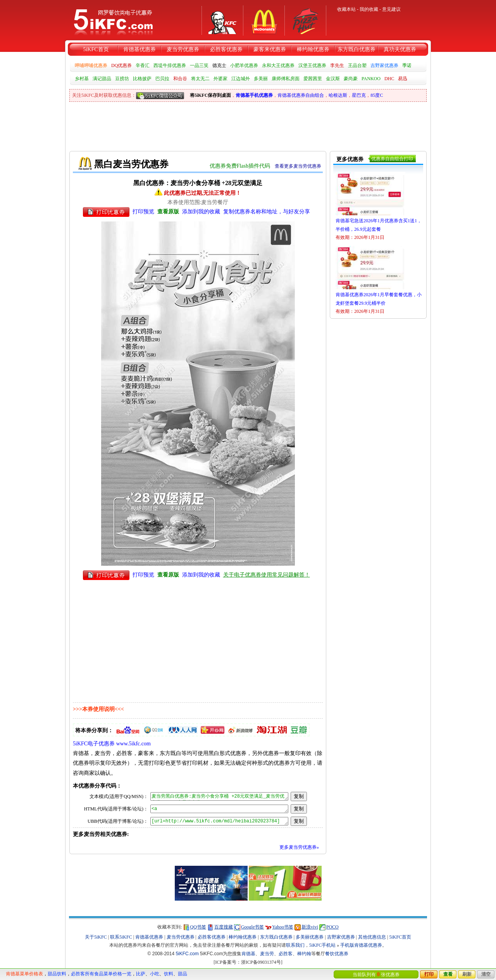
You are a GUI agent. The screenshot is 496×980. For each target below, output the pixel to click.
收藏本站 (346, 9)
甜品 (183, 974)
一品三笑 (199, 65)
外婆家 (220, 79)
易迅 (403, 79)
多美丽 (261, 79)
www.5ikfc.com (133, 744)
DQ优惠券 (121, 65)
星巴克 (359, 95)
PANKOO (371, 79)
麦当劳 (267, 954)
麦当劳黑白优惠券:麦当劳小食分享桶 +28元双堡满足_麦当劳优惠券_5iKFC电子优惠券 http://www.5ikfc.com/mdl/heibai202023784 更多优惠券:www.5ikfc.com (219, 796)
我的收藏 (369, 9)
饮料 (169, 974)
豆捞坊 (122, 79)
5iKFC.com (187, 954)
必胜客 (286, 954)
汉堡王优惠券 (312, 65)
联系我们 (295, 945)
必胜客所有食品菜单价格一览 (101, 974)
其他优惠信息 (372, 937)
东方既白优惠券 (356, 49)
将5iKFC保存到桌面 (211, 95)
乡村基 (82, 79)
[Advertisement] (210, 123)
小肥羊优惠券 (244, 65)
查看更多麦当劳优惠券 (298, 166)
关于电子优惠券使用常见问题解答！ (267, 575)
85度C (377, 95)
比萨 (141, 974)
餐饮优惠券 (337, 954)
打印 (429, 974)
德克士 (219, 65)
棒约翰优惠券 (313, 49)
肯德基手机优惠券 (254, 95)
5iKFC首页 (96, 49)
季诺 (407, 65)
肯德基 (248, 954)
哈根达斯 (338, 95)
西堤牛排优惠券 (170, 65)
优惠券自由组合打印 (392, 159)
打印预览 (143, 212)
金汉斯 (333, 79)
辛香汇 (143, 65)
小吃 (155, 974)
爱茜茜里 (313, 79)
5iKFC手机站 (323, 945)
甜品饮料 (57, 974)
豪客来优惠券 (270, 49)
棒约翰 (304, 954)
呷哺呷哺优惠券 (91, 65)
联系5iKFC (121, 937)
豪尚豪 (351, 79)
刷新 (467, 974)
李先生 (337, 65)
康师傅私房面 (286, 79)
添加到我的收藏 (201, 212)
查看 (448, 974)
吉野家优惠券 (384, 65)
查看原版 (168, 212)
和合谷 (180, 79)
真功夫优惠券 (400, 49)
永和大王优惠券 (278, 65)
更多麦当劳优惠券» (299, 847)
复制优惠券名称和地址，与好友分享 (267, 212)
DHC (389, 79)
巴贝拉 (162, 79)
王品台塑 (357, 65)
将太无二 (200, 79)
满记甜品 (102, 79)
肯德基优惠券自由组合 (301, 95)
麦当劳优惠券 (183, 49)
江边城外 (241, 79)
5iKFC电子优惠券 (94, 744)
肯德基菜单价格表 (24, 974)
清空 (486, 974)
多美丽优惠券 (310, 937)
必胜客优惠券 (226, 49)
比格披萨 (142, 79)
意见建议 (391, 9)
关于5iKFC (96, 937)
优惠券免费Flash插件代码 (240, 166)
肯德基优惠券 (139, 49)
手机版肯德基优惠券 (361, 945)
